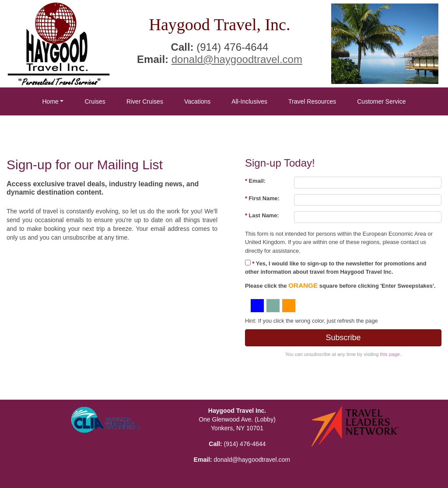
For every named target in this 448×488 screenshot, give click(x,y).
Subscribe (343, 338)
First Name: (262, 198)
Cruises (95, 101)
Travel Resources (312, 101)
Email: (255, 181)
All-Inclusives (249, 101)
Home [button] (50, 101)
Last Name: (262, 215)
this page (390, 354)
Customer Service (381, 101)
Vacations (197, 101)
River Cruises (145, 101)
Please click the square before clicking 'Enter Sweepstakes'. (340, 285)
